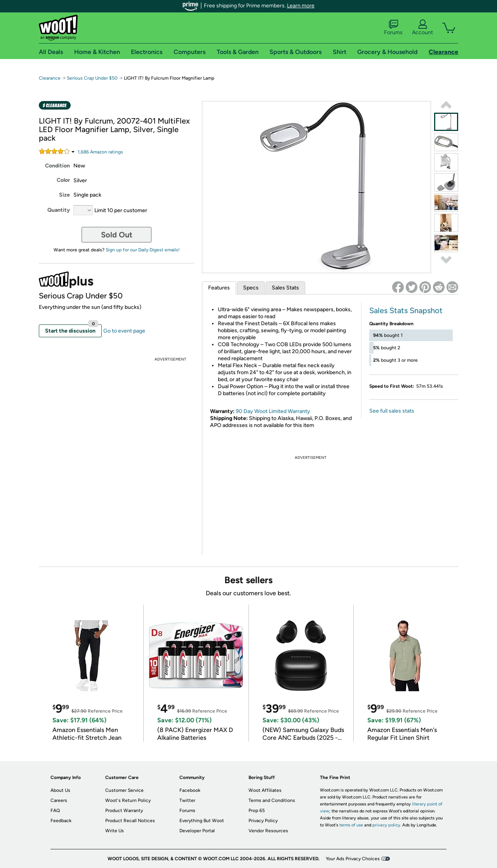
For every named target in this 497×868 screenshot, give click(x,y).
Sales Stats (285, 288)
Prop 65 (257, 810)
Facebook (190, 790)
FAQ (55, 810)
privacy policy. (387, 825)
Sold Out (117, 235)
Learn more (301, 6)
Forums (393, 28)
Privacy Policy (263, 821)
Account (422, 28)
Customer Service (124, 790)
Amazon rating (100, 152)
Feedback (61, 821)
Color (63, 180)
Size (64, 195)
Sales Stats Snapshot (406, 310)
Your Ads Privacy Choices (353, 859)
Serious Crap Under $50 (92, 78)
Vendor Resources (268, 831)
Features (219, 288)
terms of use (351, 825)
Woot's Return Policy (128, 800)
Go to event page (124, 331)
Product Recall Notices (130, 821)
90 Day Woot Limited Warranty (273, 411)
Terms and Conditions (272, 800)
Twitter (187, 800)
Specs (251, 288)
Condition (57, 166)
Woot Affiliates (265, 790)
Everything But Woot (202, 821)
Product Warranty (124, 810)
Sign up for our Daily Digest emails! (143, 250)
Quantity (59, 210)
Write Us (115, 831)
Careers (59, 800)
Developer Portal (197, 831)
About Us (60, 790)
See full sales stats (392, 411)
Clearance (50, 78)
